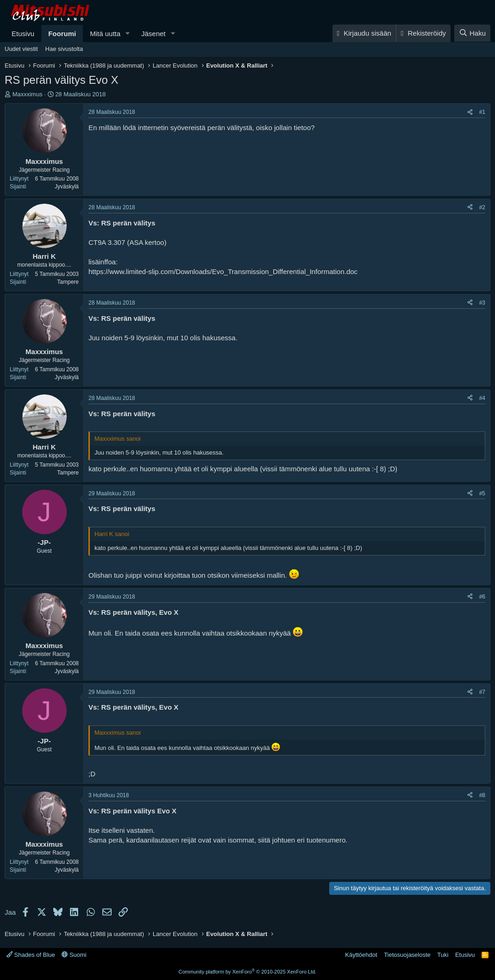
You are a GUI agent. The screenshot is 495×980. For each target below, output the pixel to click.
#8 (482, 795)
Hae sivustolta (64, 49)
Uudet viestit (21, 49)
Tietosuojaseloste (407, 955)
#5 (482, 493)
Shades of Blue (31, 955)
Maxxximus (28, 94)
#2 (482, 207)
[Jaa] (470, 112)
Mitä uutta (105, 34)
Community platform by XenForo (248, 972)
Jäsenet (154, 34)
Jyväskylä (67, 187)
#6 (482, 597)
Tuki (443, 955)
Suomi (74, 955)
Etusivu (23, 34)
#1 (482, 112)
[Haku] (472, 33)
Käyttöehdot (361, 955)
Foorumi (62, 34)
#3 (482, 303)
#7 (482, 692)
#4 (482, 398)
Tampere (68, 282)
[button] (128, 34)
